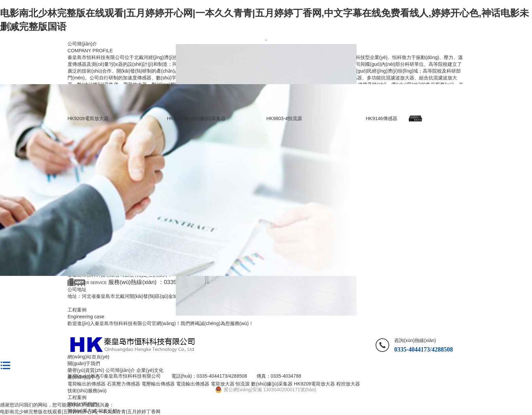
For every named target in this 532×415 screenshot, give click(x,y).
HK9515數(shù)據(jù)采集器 (196, 118)
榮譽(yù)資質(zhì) (86, 370)
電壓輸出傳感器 (158, 384)
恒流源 (243, 384)
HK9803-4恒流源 (284, 118)
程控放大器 (348, 384)
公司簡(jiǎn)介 (82, 44)
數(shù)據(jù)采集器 (272, 384)
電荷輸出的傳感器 (87, 384)
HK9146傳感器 (382, 118)
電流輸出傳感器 (193, 384)
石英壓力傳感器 (123, 384)
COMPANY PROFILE (90, 51)
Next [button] (450, 112)
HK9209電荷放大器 (88, 118)
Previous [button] (82, 112)
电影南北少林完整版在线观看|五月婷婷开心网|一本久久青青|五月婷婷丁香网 (80, 412)
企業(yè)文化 (150, 370)
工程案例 (77, 397)
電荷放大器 (223, 384)
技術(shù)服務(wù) (87, 391)
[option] (266, 40)
